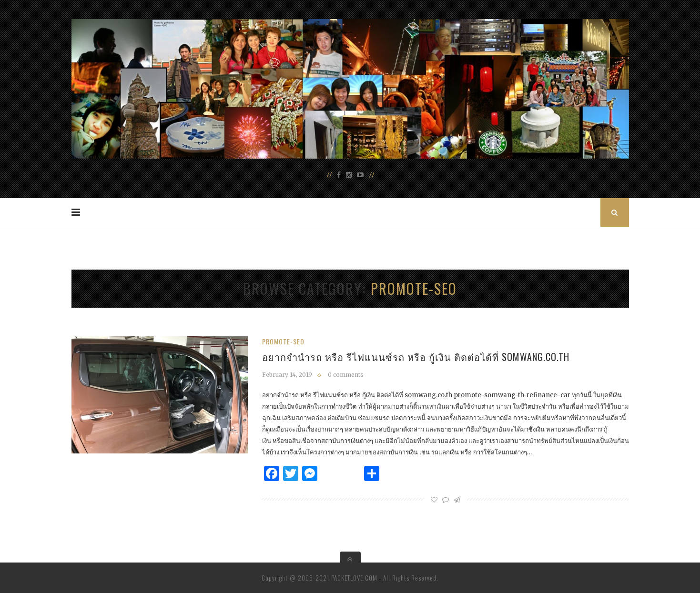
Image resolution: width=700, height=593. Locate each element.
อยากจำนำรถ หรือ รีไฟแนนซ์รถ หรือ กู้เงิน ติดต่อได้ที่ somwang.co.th (416, 357)
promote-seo (283, 341)
